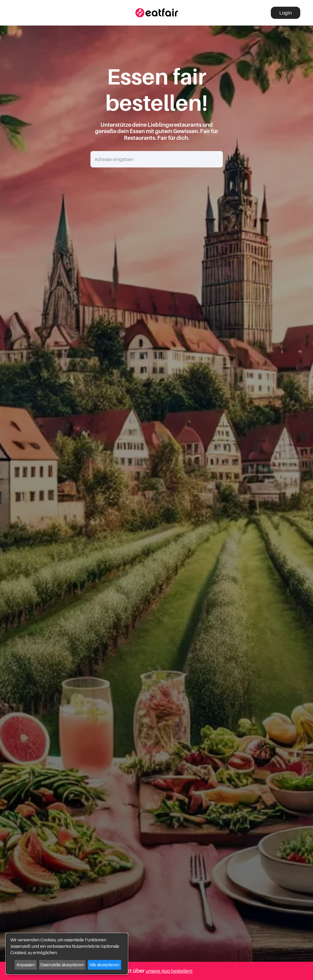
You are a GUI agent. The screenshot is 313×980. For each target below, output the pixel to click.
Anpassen (26, 965)
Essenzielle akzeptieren (62, 965)
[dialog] (67, 954)
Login (286, 13)
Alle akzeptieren (104, 965)
